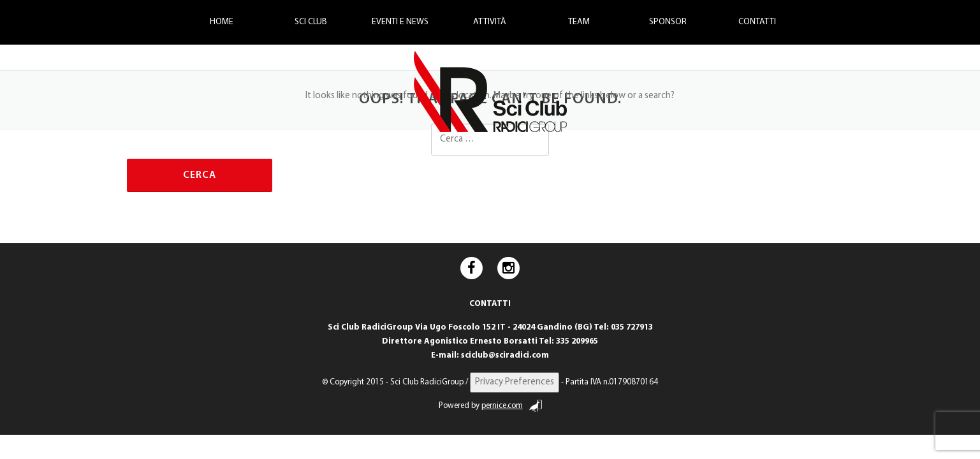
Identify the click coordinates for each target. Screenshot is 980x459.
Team (579, 22)
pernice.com (512, 406)
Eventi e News (400, 22)
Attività (490, 22)
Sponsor (668, 22)
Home (222, 22)
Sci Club (311, 22)
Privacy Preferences (515, 382)
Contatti (757, 22)
